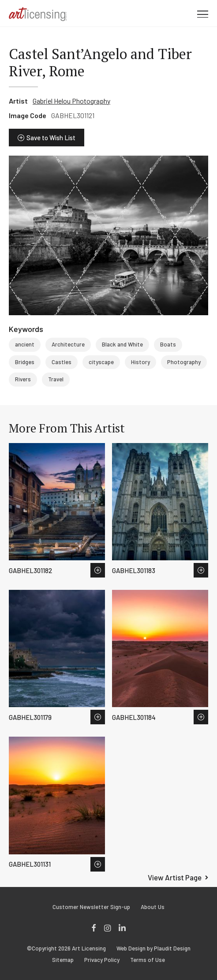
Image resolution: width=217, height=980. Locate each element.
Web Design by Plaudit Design (153, 948)
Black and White (122, 344)
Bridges (25, 362)
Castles (62, 362)
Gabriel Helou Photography (71, 101)
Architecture (68, 344)
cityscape (101, 362)
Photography (184, 362)
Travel (56, 379)
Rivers (23, 379)
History (140, 362)
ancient (25, 344)
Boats (168, 344)
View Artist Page (175, 877)
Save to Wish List (51, 138)
